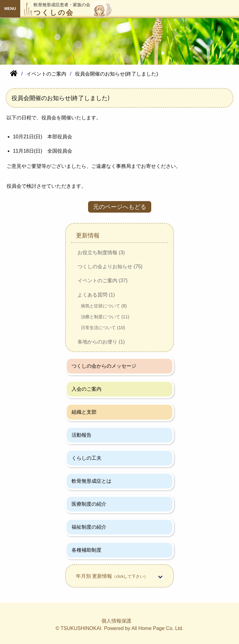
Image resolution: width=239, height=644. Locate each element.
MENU (10, 9)
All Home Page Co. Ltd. (157, 628)
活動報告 (82, 435)
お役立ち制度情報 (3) (101, 253)
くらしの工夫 (87, 458)
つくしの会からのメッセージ (104, 366)
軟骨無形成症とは (91, 481)
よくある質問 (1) (96, 295)
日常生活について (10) (103, 328)
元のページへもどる (120, 207)
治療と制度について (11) (105, 317)
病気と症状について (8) (104, 306)
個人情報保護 (116, 621)
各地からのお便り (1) (101, 342)
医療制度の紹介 (89, 504)
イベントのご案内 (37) (103, 281)
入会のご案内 (87, 389)
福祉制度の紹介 (89, 527)
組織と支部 (84, 412)
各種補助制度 (87, 550)
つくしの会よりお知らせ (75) (110, 267)
